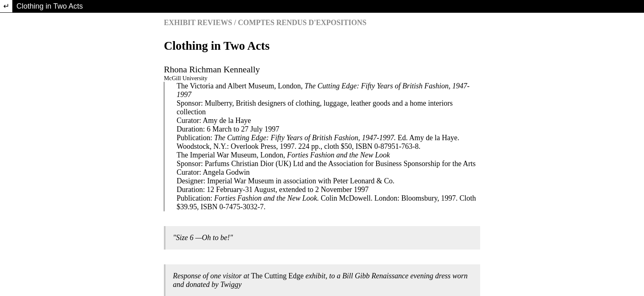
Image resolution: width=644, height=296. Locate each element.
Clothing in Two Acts (50, 6)
